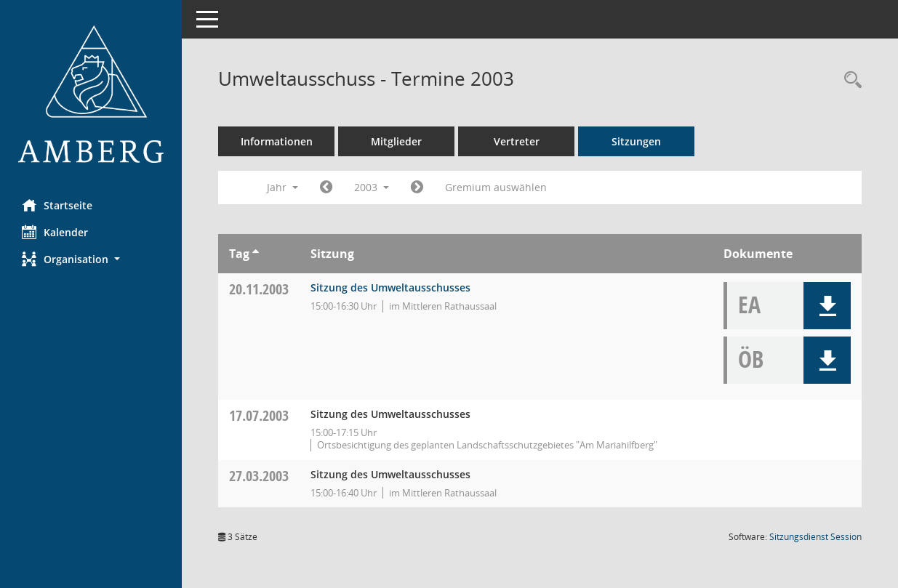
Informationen (277, 141)
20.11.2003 (259, 289)
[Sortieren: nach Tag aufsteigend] (256, 254)
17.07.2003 (259, 415)
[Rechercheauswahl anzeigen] (849, 80)
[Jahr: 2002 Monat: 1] (326, 188)
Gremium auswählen (496, 187)
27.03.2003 (259, 476)
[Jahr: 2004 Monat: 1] (417, 188)
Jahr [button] (282, 187)
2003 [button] (372, 187)
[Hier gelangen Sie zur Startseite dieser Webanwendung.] (91, 94)
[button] (91, 259)
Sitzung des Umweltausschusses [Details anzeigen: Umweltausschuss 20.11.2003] (390, 287)
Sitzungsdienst (815, 537)
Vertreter (517, 141)
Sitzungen (636, 141)
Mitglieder (396, 141)
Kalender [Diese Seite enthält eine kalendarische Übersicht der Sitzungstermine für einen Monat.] (55, 232)
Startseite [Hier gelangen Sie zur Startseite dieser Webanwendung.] (57, 205)
